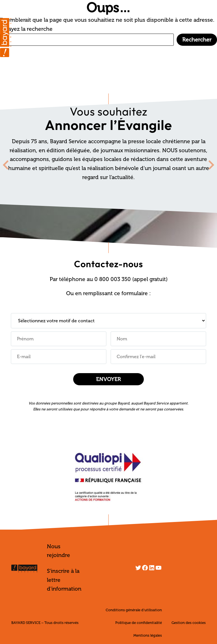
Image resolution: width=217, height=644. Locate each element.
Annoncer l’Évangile (108, 125)
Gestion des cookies (189, 623)
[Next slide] (211, 165)
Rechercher (197, 40)
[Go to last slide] (6, 165)
